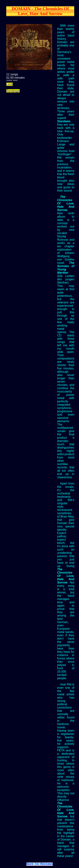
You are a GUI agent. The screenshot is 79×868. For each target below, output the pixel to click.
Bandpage (13, 91)
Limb (9, 84)
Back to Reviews (39, 865)
